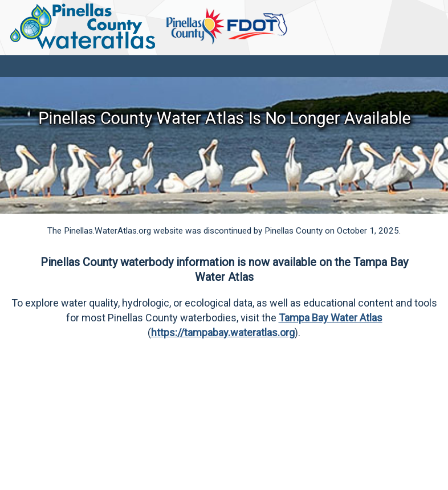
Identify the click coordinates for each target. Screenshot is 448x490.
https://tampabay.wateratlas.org (223, 332)
